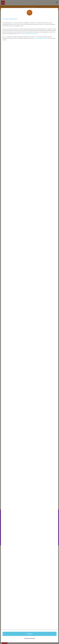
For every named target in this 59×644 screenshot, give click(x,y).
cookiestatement (24, 34)
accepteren (29, 634)
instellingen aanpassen (29, 638)
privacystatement (34, 34)
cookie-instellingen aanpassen (41, 38)
